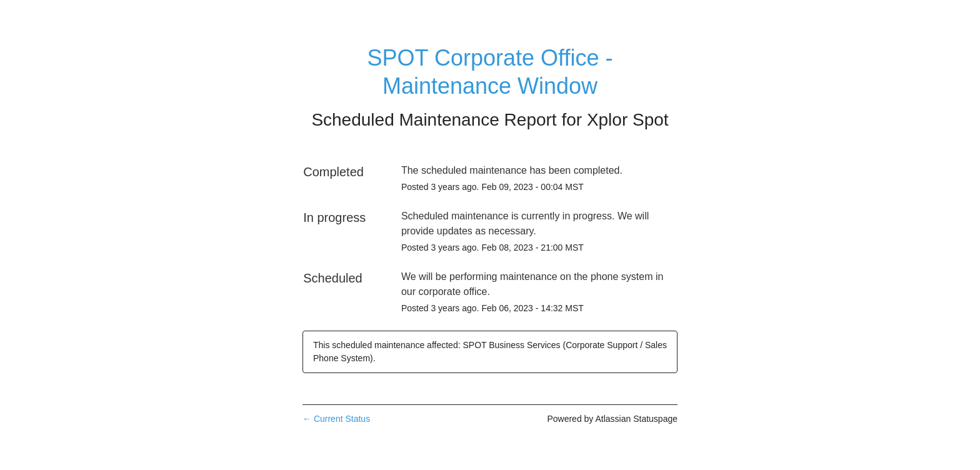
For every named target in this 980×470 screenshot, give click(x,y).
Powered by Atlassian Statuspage (612, 419)
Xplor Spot (628, 120)
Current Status (336, 419)
